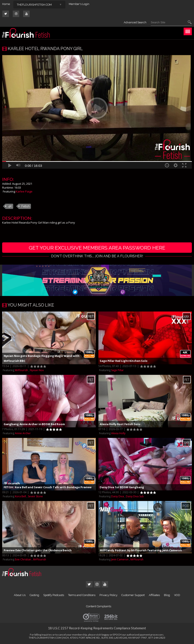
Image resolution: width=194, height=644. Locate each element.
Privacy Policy (108, 596)
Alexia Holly (118, 434)
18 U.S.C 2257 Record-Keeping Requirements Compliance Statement (97, 628)
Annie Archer (23, 434)
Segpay (105, 635)
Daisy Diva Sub (135, 497)
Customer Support (133, 596)
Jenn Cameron (120, 560)
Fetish (26, 206)
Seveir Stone (35, 497)
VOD (177, 596)
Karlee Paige (24, 191)
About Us (20, 596)
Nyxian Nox (37, 370)
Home (6, 4)
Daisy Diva (118, 497)
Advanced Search (135, 22)
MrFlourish (21, 370)
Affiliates (154, 596)
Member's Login (79, 4)
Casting (34, 596)
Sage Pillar (117, 370)
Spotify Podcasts (54, 596)
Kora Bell (20, 497)
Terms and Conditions (82, 596)
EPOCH (117, 635)
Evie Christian (23, 560)
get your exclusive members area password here (97, 248)
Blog (167, 596)
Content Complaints (99, 607)
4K (10, 206)
